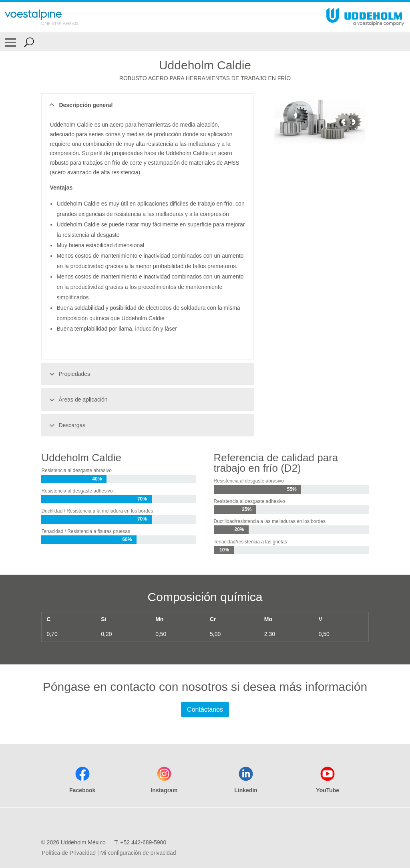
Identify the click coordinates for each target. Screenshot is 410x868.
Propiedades (68, 374)
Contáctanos (205, 710)
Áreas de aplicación (77, 400)
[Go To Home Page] (42, 17)
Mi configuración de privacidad (138, 853)
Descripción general (80, 105)
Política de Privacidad (69, 853)
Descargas (66, 425)
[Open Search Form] (29, 42)
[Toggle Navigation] (10, 42)
